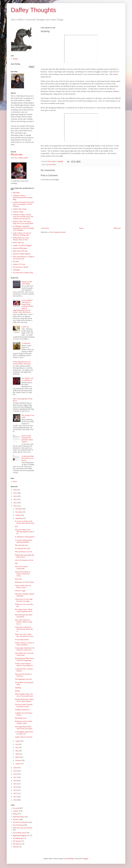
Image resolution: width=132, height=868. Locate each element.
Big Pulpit (16, 193)
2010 (15, 800)
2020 (15, 768)
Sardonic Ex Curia (19, 264)
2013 (15, 790)
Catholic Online (18, 212)
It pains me (25, 327)
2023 (15, 499)
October (18, 515)
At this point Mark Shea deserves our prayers (28, 458)
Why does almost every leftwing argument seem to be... (25, 532)
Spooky (17, 691)
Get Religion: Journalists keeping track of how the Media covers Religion (23, 228)
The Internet (17, 841)
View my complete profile (19, 158)
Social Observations (19, 833)
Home (81, 228)
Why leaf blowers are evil (23, 552)
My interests (17, 844)
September (19, 518)
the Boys (16, 819)
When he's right (20, 591)
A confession (26, 343)
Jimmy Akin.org (18, 243)
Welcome (16, 847)
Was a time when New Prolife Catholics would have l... (24, 622)
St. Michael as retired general (25, 537)
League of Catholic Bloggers (22, 245)
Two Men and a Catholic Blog (23, 273)
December (19, 509)
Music (54, 165)
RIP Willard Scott (21, 718)
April (17, 754)
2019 (15, 771)
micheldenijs (70, 859)
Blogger (86, 859)
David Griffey (18, 155)
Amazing (18, 688)
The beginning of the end (23, 679)
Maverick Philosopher (20, 248)
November (19, 512)
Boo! (17, 526)
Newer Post (45, 228)
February (19, 760)
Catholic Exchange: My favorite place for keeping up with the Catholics (24, 204)
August (18, 741)
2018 (15, 774)
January (18, 764)
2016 (15, 781)
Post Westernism (18, 825)
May (17, 751)
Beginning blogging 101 (21, 835)
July (17, 744)
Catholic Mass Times (20, 209)
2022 (15, 503)
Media (15, 814)
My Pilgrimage (18, 838)
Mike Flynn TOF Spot (20, 251)
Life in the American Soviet (24, 560)
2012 (15, 793)
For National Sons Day (23, 548)
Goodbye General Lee (22, 710)
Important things (18, 817)
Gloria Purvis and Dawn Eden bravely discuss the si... (24, 629)
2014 (15, 787)
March (18, 757)
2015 (15, 784)
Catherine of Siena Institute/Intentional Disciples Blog (23, 197)
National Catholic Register (22, 254)
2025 (15, 493)
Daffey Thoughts (33, 10)
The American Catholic (21, 267)
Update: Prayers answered (24, 737)
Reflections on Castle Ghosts (24, 582)
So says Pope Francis (22, 640)
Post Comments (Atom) (58, 232)
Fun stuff (49, 165)
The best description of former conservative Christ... (23, 574)
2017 (15, 777)
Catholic (16, 811)
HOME (15, 59)
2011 (15, 797)
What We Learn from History (23, 828)
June (17, 747)
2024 (15, 496)
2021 (15, 506)
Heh (16, 563)
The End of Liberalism (20, 822)
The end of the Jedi (21, 545)
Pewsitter (16, 261)
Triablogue (16, 270)
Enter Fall (18, 579)
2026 (15, 490)
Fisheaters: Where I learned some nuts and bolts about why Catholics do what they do (23, 217)
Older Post (117, 228)
